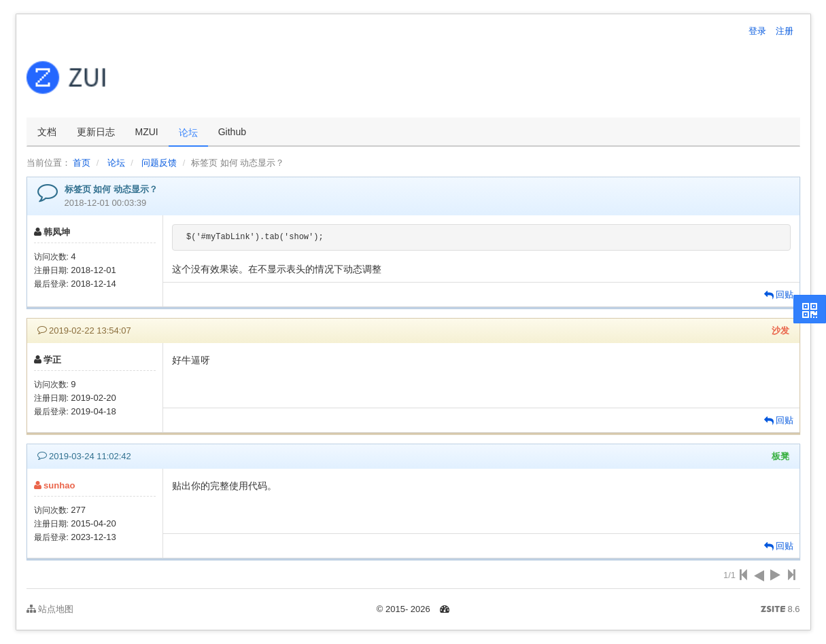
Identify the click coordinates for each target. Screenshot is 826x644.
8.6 (780, 610)
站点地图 (50, 609)
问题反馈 (159, 163)
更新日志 (96, 132)
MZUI (147, 132)
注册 (785, 31)
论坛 (188, 132)
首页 (82, 163)
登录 (757, 31)
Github (232, 132)
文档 (47, 132)
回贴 (779, 294)
